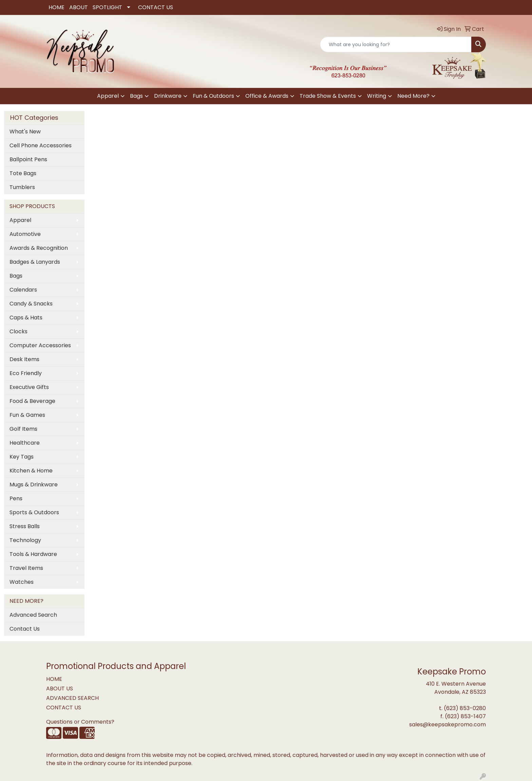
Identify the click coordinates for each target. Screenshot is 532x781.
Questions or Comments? (80, 722)
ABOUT (79, 7)
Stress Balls (25, 526)
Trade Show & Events (328, 96)
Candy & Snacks (31, 304)
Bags (136, 96)
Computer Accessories (40, 345)
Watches (22, 582)
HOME (56, 7)
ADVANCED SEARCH (72, 698)
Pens (16, 498)
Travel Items (26, 568)
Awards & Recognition (39, 248)
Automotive (25, 234)
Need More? (413, 96)
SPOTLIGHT (107, 7)
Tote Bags (23, 173)
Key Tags (22, 457)
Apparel (108, 96)
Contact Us (25, 629)
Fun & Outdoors (213, 96)
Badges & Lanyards (35, 262)
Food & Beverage (32, 401)
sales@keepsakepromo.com (448, 724)
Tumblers (22, 187)
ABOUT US (60, 689)
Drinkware (168, 96)
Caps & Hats (26, 318)
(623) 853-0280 (465, 708)
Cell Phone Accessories (41, 145)
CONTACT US (156, 7)
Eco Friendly (26, 373)
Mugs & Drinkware (34, 485)
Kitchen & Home (31, 471)
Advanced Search (33, 615)
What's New (25, 132)
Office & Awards (267, 96)
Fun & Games (27, 415)
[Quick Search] (396, 44)
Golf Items (23, 429)
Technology (25, 540)
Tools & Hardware (33, 554)
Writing (377, 96)
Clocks (18, 331)
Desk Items (24, 359)
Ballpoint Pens (28, 159)
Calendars (23, 290)
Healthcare (25, 443)
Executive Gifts (29, 387)
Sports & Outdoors (34, 512)
